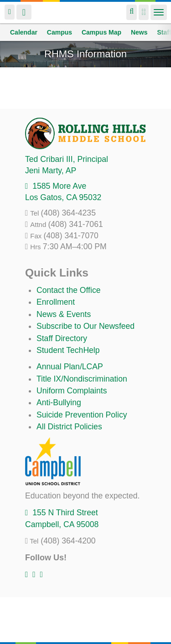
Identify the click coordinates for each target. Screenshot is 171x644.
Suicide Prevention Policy (82, 415)
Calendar (24, 32)
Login (10, 12)
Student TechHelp (68, 350)
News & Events (64, 314)
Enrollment (56, 302)
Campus (60, 32)
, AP (51, 171)
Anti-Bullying (59, 402)
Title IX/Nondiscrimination (82, 379)
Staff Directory (62, 338)
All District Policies (69, 427)
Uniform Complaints (72, 391)
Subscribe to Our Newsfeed (85, 326)
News (139, 32)
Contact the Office (69, 290)
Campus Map (101, 32)
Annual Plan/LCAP (70, 367)
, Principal (67, 159)
